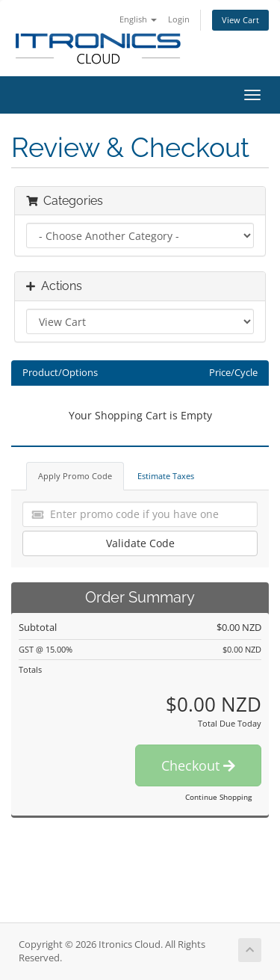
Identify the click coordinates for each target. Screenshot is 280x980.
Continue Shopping (218, 797)
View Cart (240, 20)
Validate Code (140, 543)
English (138, 19)
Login (179, 19)
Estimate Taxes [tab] (166, 476)
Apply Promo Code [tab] (75, 476)
